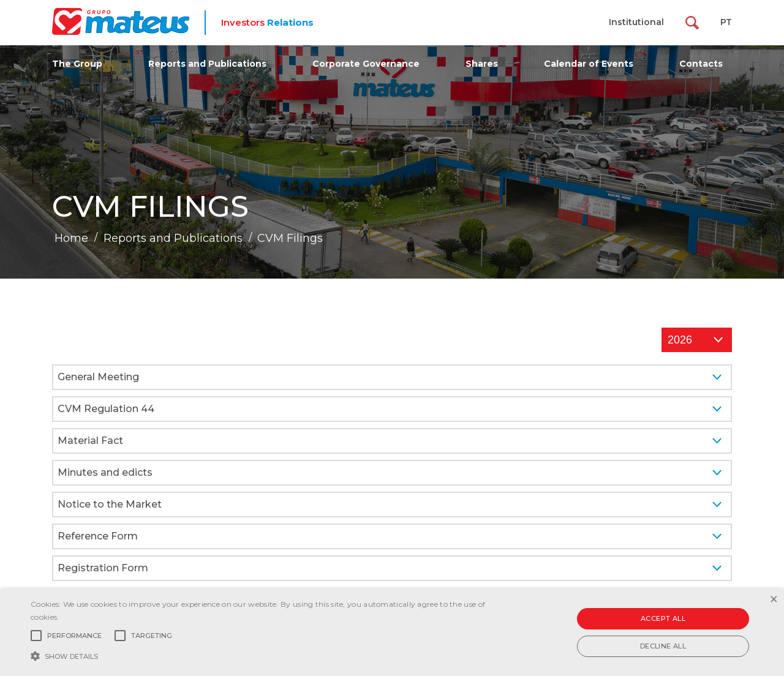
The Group (77, 64)
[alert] (392, 633)
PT (726, 22)
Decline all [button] (663, 646)
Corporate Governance (366, 64)
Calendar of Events (589, 64)
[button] (266, 655)
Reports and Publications (207, 64)
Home (71, 238)
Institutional (636, 22)
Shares (482, 64)
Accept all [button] (663, 618)
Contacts (701, 64)
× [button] (773, 600)
